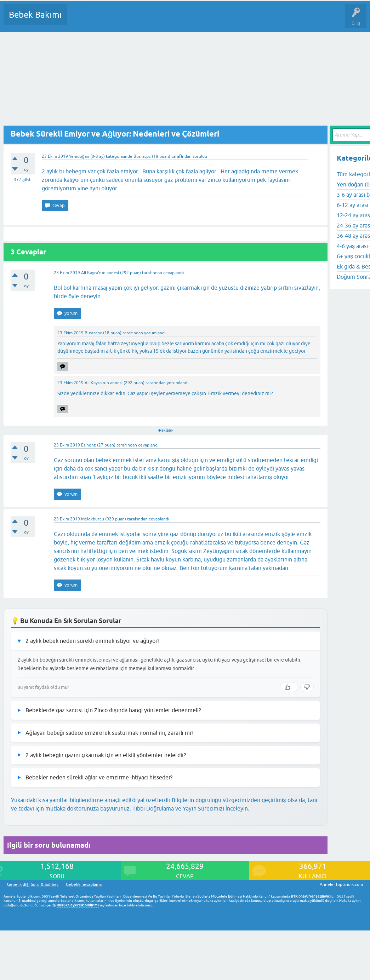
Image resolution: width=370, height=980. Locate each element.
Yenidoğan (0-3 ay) (87, 156)
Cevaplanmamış (110, 20)
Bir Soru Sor (204, 20)
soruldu (200, 156)
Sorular (79, 20)
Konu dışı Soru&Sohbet (246, 20)
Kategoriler (145, 20)
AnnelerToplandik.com (341, 884)
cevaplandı (173, 273)
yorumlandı (155, 333)
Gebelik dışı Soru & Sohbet (33, 885)
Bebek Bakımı (35, 15)
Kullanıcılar (174, 20)
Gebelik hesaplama (84, 885)
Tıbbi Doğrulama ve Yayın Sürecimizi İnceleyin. (191, 808)
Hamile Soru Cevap (297, 20)
